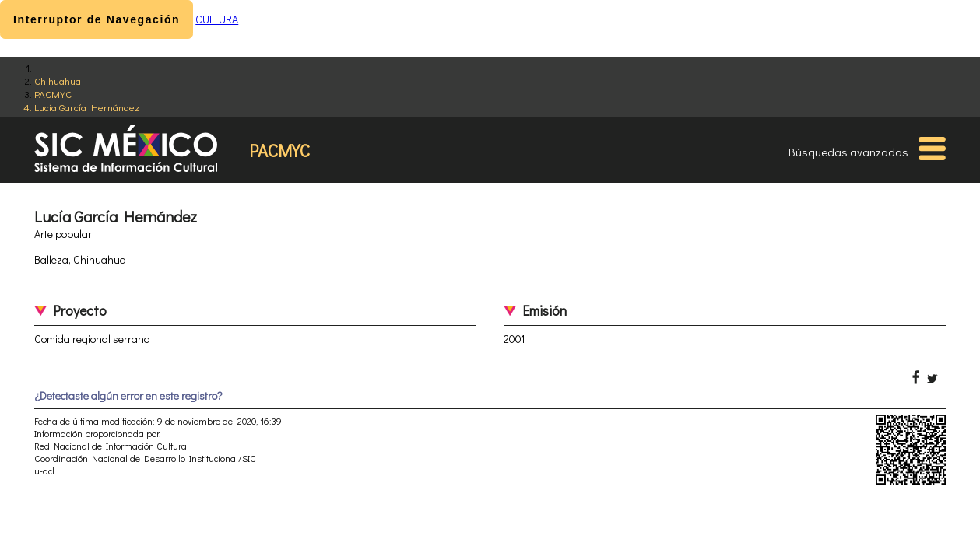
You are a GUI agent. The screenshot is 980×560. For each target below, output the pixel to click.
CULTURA (217, 19)
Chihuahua (58, 80)
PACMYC (53, 94)
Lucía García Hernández (87, 107)
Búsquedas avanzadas (848, 152)
